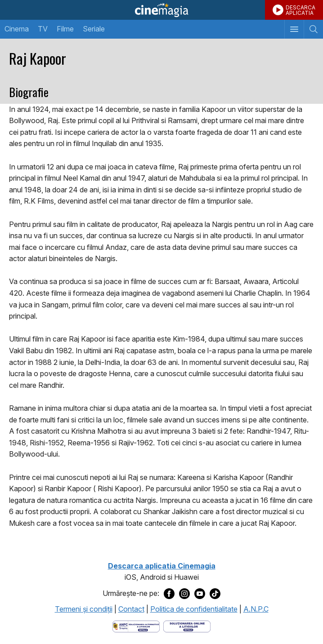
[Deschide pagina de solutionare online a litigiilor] (187, 626)
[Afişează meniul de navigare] (294, 29)
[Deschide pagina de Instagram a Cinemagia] (184, 594)
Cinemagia (161, 10)
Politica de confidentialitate (194, 609)
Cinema (17, 29)
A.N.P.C (256, 609)
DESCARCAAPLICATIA (301, 10)
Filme (65, 29)
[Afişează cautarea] (313, 29)
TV (43, 29)
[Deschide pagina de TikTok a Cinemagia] (215, 594)
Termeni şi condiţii (84, 609)
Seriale (94, 29)
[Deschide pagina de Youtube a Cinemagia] (200, 594)
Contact (131, 609)
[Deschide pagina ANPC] (136, 626)
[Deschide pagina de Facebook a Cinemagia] (169, 594)
